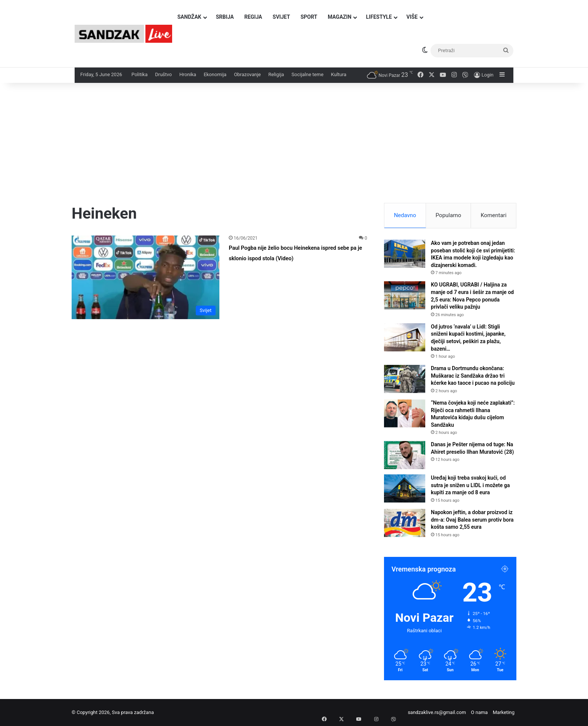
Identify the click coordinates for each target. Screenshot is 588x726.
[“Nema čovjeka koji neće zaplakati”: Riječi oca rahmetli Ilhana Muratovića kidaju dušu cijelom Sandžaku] (405, 413)
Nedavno (405, 215)
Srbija (225, 17)
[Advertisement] (294, 147)
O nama (479, 712)
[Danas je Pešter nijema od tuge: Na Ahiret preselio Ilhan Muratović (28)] (405, 455)
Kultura (339, 74)
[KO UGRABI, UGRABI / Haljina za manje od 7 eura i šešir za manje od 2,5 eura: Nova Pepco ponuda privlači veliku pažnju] (405, 295)
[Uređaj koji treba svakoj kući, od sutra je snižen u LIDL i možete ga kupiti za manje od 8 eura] (405, 488)
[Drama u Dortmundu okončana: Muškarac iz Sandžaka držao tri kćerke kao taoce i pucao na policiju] (405, 379)
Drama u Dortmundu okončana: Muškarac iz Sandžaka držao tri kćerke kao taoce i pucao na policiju (473, 376)
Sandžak (189, 17)
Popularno (448, 215)
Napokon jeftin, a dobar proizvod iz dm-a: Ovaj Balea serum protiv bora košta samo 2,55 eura (472, 520)
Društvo (163, 74)
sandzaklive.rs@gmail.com (437, 712)
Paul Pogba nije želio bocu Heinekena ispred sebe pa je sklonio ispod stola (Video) (292, 258)
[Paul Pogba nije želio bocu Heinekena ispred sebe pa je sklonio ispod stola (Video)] (145, 277)
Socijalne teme (307, 74)
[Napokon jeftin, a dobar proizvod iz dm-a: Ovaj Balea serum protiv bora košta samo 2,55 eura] (405, 523)
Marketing (504, 712)
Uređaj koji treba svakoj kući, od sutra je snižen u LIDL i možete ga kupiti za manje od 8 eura (470, 485)
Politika (140, 74)
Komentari (494, 215)
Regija (253, 17)
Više (412, 17)
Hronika (188, 74)
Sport (309, 17)
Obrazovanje (247, 74)
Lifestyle (379, 17)
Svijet (281, 17)
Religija (276, 74)
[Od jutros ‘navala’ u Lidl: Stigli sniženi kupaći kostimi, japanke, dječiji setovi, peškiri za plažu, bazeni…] (405, 337)
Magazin (340, 17)
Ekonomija (215, 74)
